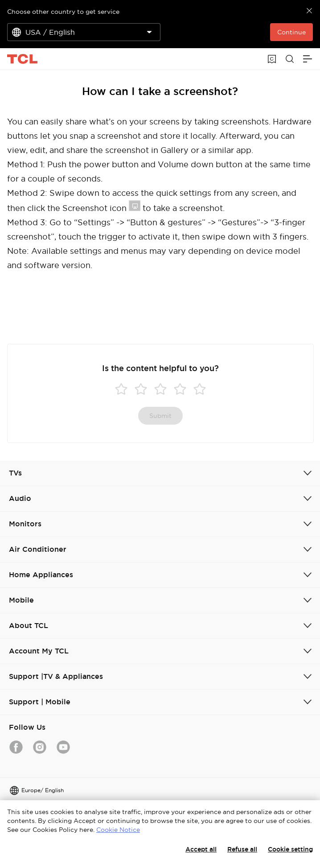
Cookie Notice (118, 830)
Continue (291, 32)
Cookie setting (290, 849)
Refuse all (242, 849)
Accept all (201, 849)
